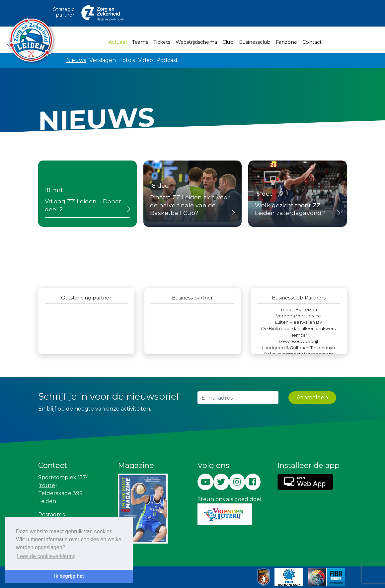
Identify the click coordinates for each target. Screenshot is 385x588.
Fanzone (286, 42)
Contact (312, 42)
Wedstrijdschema (196, 42)
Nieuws (76, 60)
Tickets (162, 42)
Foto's (127, 60)
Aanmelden (312, 397)
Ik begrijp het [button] (69, 576)
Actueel (119, 42)
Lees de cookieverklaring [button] (46, 556)
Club (228, 42)
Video (146, 60)
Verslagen (103, 60)
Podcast (167, 60)
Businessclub (255, 42)
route (47, 485)
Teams (140, 42)
